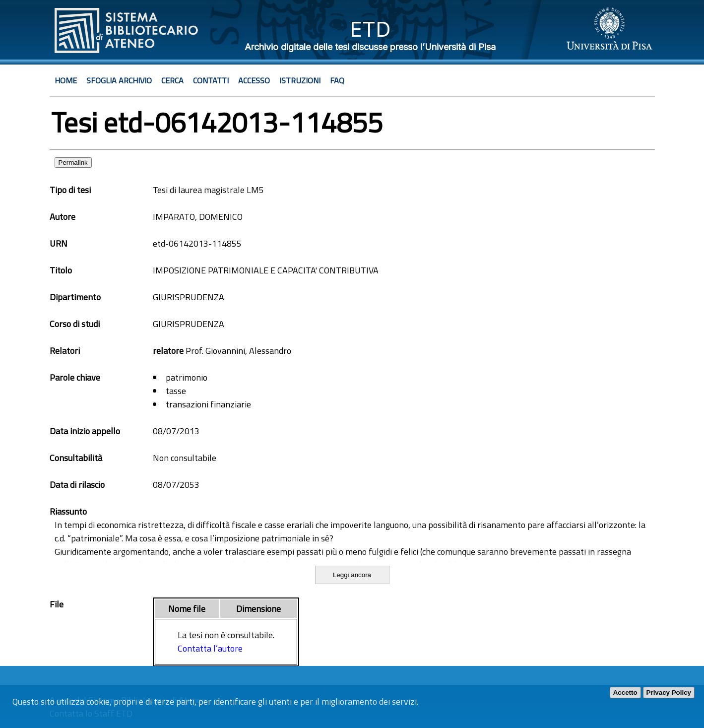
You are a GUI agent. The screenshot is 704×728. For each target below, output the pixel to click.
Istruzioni (300, 80)
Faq (337, 80)
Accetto (625, 693)
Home (66, 80)
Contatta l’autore (210, 648)
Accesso (254, 80)
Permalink (73, 163)
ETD (370, 29)
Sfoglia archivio (119, 80)
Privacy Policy (669, 693)
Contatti (211, 80)
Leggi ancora (352, 575)
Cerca (172, 80)
